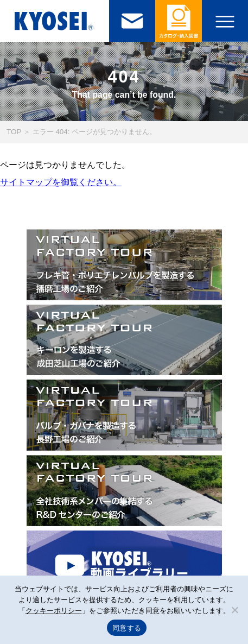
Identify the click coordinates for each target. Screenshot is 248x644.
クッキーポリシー (54, 611)
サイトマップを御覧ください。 (61, 182)
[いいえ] (234, 610)
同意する (127, 628)
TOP (14, 132)
